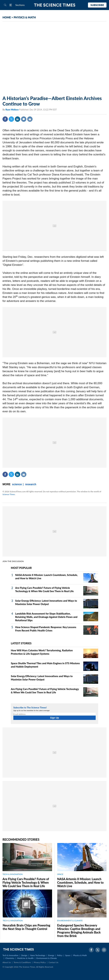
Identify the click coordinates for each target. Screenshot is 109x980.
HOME (7, 17)
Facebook (5, 119)
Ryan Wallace (12, 110)
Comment (24, 119)
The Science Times (54, 5)
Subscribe (97, 5)
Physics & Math (80, 955)
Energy (51, 955)
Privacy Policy (40, 962)
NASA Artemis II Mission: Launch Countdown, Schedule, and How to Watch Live (80, 882)
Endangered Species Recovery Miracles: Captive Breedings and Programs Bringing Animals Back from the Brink (79, 931)
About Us (7, 962)
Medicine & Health (25, 958)
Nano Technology (38, 955)
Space (68, 955)
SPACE (60, 874)
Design (24, 955)
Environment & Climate (47, 958)
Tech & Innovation (10, 955)
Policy (60, 955)
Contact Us (53, 962)
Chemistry (10, 958)
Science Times (9, 494)
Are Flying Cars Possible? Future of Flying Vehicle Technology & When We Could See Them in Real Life (26, 882)
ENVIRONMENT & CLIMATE (70, 921)
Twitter (11, 119)
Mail (30, 119)
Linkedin (18, 119)
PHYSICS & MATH (25, 17)
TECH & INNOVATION (13, 874)
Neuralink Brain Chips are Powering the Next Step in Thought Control (26, 927)
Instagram (104, 950)
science (17, 484)
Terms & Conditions (22, 962)
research (31, 484)
